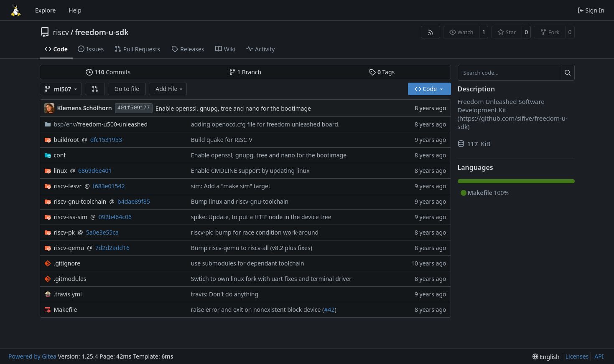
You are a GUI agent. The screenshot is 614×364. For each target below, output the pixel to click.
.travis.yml (68, 294)
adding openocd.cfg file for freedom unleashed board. (265, 124)
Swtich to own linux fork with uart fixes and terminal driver (271, 279)
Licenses (577, 356)
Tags (382, 72)
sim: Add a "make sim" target (231, 186)
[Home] (16, 10)
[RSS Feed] (431, 32)
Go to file (127, 89)
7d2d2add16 (112, 248)
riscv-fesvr (68, 186)
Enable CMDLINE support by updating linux (250, 171)
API (599, 356)
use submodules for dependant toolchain (248, 263)
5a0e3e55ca (102, 232)
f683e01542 (109, 186)
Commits (108, 72)
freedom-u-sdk (102, 32)
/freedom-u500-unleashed (101, 124)
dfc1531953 (106, 140)
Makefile (66, 310)
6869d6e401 (95, 171)
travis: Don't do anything (225, 294)
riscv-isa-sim (71, 217)
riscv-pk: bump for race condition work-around (255, 232)
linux (61, 171)
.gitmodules (70, 279)
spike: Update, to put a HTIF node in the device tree (261, 217)
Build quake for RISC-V (222, 140)
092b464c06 (115, 217)
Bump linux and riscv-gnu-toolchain (240, 201)
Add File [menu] (170, 89)
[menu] (546, 357)
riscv (61, 32)
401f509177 (134, 108)
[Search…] (568, 73)
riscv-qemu (69, 248)
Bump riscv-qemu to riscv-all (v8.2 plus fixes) (252, 248)
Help (75, 10)
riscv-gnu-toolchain (80, 201)
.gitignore (67, 263)
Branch (245, 72)
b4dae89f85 (134, 201)
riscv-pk (65, 232)
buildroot (67, 140)
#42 (329, 310)
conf (60, 155)
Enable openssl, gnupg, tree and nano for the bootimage (233, 108)
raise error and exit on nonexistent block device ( (257, 310)
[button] (95, 89)
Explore (45, 10)
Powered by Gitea (32, 356)
